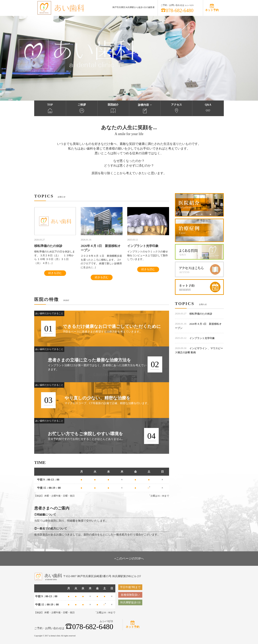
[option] (129, 58)
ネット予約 (212, 10)
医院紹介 (113, 108)
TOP (50, 108)
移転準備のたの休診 (201, 314)
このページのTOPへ (129, 558)
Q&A (208, 108)
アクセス (176, 108)
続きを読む (55, 273)
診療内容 (145, 108)
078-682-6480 (177, 10)
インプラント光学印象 (202, 338)
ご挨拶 (82, 108)
